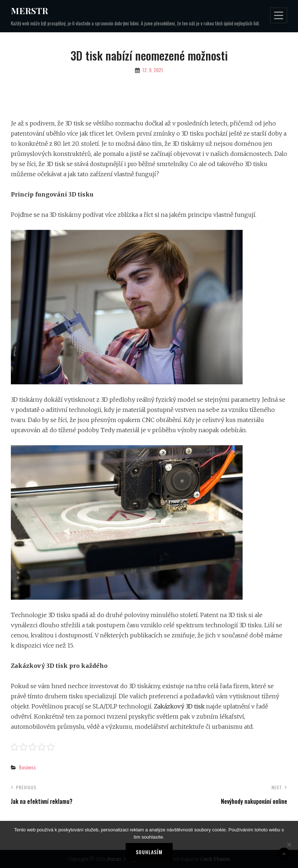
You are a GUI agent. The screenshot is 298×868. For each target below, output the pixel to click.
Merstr (30, 11)
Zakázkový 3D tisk (179, 706)
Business (27, 767)
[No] (289, 844)
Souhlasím (149, 852)
